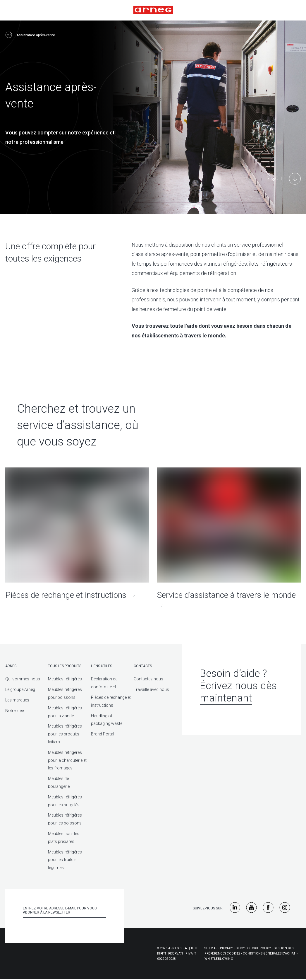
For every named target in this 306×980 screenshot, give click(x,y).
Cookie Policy (259, 948)
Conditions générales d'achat (269, 953)
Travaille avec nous (151, 689)
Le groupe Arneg (20, 689)
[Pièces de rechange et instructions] (77, 534)
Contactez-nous (148, 679)
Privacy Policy (232, 948)
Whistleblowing (219, 959)
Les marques (17, 700)
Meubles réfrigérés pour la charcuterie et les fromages (67, 760)
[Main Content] (284, 179)
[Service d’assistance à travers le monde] (229, 539)
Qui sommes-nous (23, 679)
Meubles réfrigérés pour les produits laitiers (65, 734)
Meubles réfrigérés (65, 679)
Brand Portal (103, 734)
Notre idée (14, 711)
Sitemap (211, 948)
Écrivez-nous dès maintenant (238, 692)
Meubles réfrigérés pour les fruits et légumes (65, 860)
